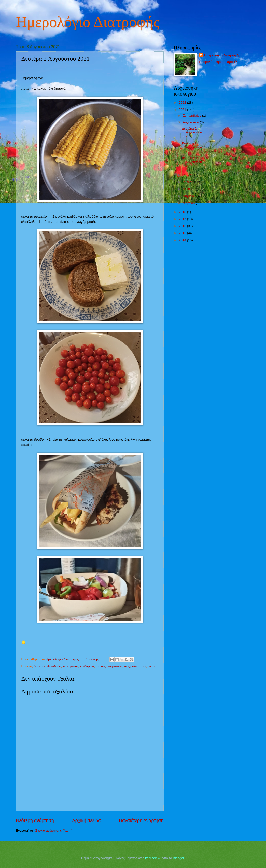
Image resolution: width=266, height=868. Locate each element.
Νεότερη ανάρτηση (35, 820)
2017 (183, 219)
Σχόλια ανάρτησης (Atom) (54, 831)
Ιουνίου (188, 182)
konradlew (152, 858)
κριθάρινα (87, 666)
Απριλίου (190, 196)
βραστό (39, 666)
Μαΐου (188, 189)
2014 (183, 240)
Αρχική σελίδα (86, 820)
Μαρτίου (189, 203)
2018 (183, 212)
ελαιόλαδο (54, 666)
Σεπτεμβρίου (192, 115)
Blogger (178, 858)
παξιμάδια (131, 666)
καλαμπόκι (71, 666)
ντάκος (101, 666)
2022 (183, 102)
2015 (183, 233)
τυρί (143, 666)
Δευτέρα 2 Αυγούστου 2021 (192, 132)
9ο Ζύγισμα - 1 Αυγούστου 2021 (193, 162)
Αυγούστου (191, 122)
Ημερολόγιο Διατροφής (88, 22)
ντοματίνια (115, 666)
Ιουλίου (188, 175)
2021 (183, 110)
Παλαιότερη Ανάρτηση (141, 820)
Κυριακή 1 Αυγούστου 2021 (192, 147)
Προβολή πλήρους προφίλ (218, 62)
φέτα (151, 666)
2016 (183, 226)
